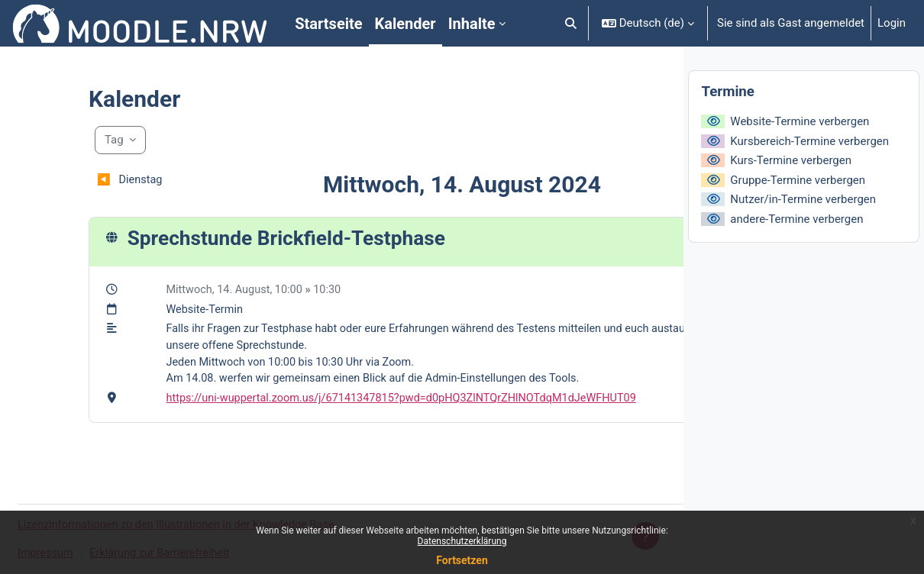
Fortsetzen (462, 560)
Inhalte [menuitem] (472, 24)
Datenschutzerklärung (462, 541)
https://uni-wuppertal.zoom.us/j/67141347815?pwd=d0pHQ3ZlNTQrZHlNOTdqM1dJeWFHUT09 (363, 402)
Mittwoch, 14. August (173, 290)
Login (892, 23)
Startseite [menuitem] (328, 24)
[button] (571, 23)
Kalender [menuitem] (405, 24)
